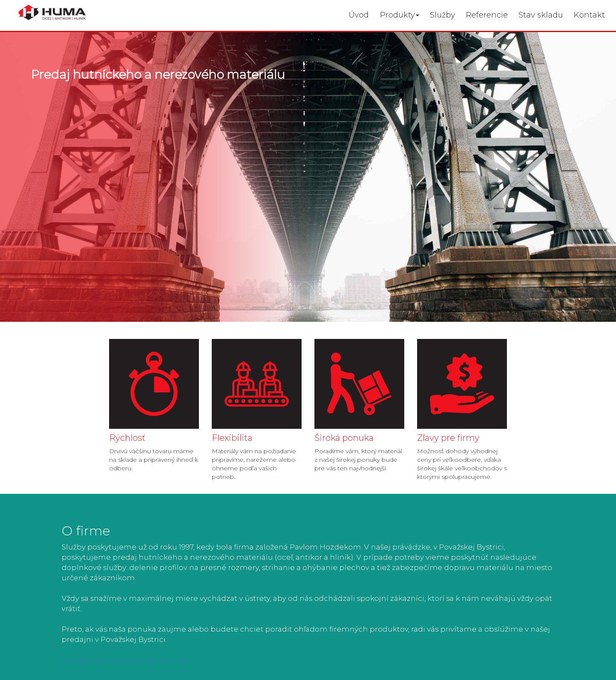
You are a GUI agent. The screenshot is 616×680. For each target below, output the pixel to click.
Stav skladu (541, 15)
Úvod (359, 15)
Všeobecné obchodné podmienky (125, 660)
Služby (443, 15)
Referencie (487, 15)
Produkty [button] (400, 15)
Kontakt (589, 15)
